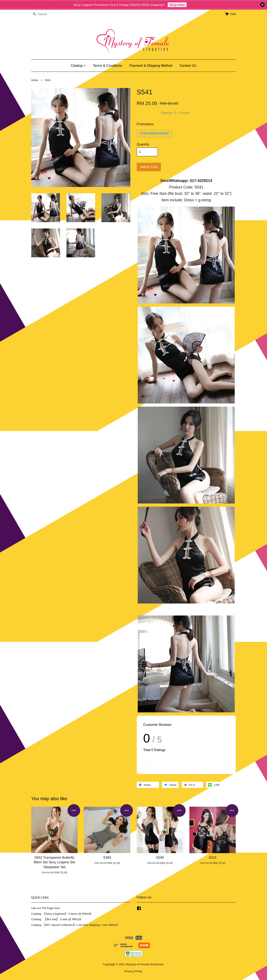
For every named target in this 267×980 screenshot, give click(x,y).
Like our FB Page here (46, 908)
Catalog (78, 66)
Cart (233, 14)
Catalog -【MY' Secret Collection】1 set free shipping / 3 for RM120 (74, 925)
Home (35, 80)
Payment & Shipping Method (151, 66)
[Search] (44, 14)
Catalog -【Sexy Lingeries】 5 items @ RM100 (61, 914)
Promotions (145, 124)
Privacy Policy (134, 971)
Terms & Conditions (108, 66)
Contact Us (188, 66)
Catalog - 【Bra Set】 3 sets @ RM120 (56, 919)
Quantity (143, 144)
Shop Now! (177, 5)
